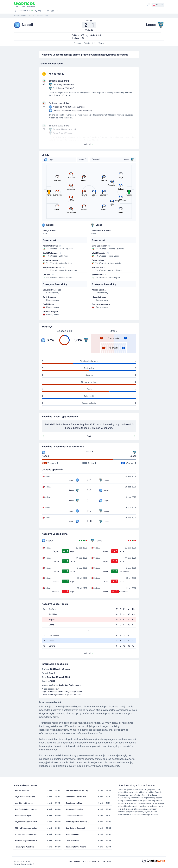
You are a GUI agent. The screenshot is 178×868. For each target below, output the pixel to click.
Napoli (45, 456)
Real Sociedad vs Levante (26, 809)
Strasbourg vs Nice (74, 803)
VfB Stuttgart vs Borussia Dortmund (79, 822)
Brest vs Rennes (72, 834)
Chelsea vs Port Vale (74, 815)
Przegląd (78, 43)
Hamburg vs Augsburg (25, 847)
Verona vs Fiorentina (74, 809)
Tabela (101, 43)
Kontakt (77, 861)
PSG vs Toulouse (22, 790)
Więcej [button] (89, 144)
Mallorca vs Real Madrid (76, 797)
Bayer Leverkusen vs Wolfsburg (28, 822)
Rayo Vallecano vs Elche (25, 797)
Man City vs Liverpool (24, 803)
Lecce (133, 456)
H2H (94, 43)
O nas (69, 861)
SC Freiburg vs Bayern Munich (28, 834)
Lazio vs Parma (72, 841)
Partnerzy (107, 861)
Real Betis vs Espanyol (75, 828)
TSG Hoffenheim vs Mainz (26, 828)
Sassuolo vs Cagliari (23, 815)
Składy (87, 43)
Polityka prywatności (92, 861)
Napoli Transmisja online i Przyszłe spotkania (62, 692)
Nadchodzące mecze (27, 785)
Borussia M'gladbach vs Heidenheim (28, 841)
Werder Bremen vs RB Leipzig (78, 790)
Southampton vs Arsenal (76, 847)
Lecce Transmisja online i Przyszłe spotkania (61, 695)
